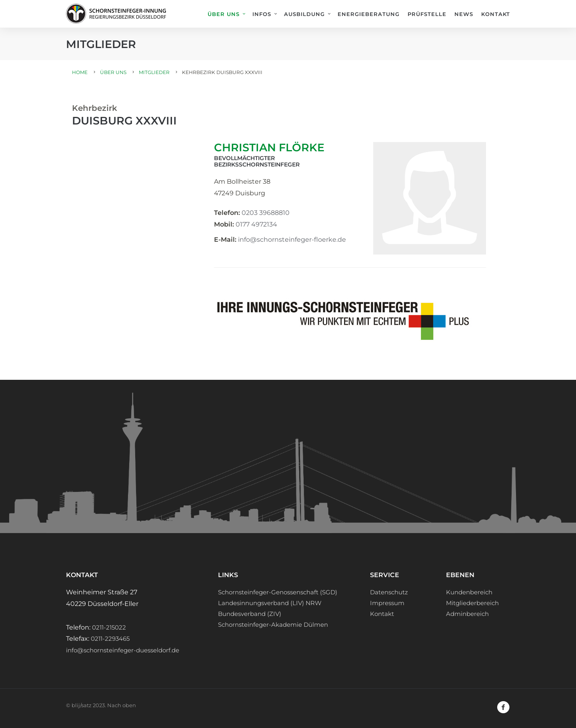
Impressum (387, 603)
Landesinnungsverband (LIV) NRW (270, 603)
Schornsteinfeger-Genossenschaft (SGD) (278, 592)
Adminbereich (467, 614)
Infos (262, 14)
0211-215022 (109, 627)
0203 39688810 (266, 213)
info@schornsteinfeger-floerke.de (292, 240)
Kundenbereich (469, 592)
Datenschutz (389, 592)
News (464, 14)
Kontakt (496, 14)
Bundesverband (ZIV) (250, 614)
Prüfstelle (427, 14)
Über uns (224, 14)
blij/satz (82, 705)
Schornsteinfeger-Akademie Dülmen (273, 625)
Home (80, 72)
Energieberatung (369, 14)
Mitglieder (154, 72)
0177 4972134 (256, 224)
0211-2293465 (110, 639)
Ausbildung (304, 14)
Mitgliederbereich (472, 603)
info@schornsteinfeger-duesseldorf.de (123, 650)
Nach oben (122, 705)
